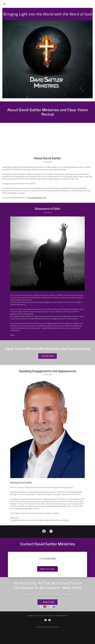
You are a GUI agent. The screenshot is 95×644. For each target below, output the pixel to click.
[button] (4, 4)
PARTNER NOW (47, 356)
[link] (44, 532)
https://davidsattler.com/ (37, 198)
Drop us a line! (47, 569)
